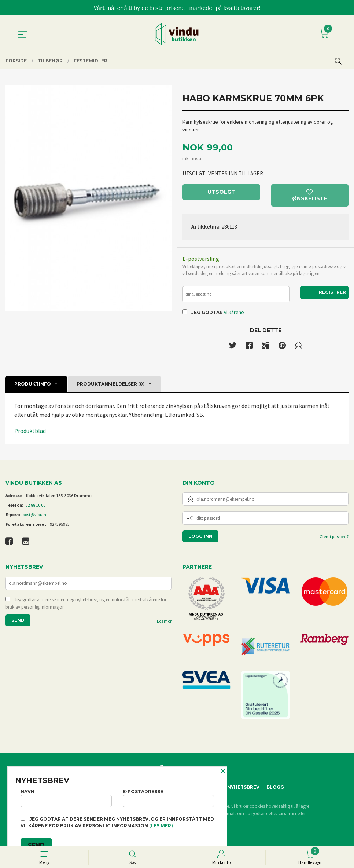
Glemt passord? (334, 539)
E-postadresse (168, 797)
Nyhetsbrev (243, 790)
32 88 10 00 (36, 508)
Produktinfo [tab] (33, 386)
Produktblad (30, 433)
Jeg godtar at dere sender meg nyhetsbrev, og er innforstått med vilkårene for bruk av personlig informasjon (86, 607)
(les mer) (161, 826)
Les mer (164, 625)
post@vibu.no (36, 517)
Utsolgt (221, 193)
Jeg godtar (207, 315)
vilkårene (234, 314)
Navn (66, 797)
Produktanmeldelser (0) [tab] (111, 386)
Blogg (275, 790)
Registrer (332, 294)
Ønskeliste (310, 196)
